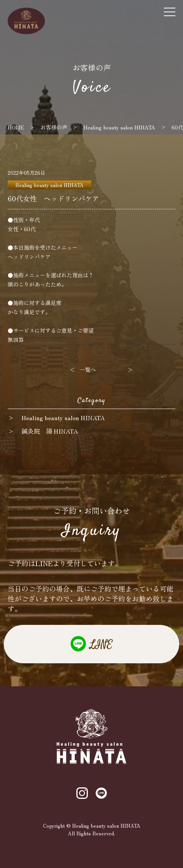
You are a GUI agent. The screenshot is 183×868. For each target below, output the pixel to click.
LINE (101, 645)
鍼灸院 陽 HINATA (50, 431)
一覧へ (88, 369)
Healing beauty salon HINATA (49, 185)
